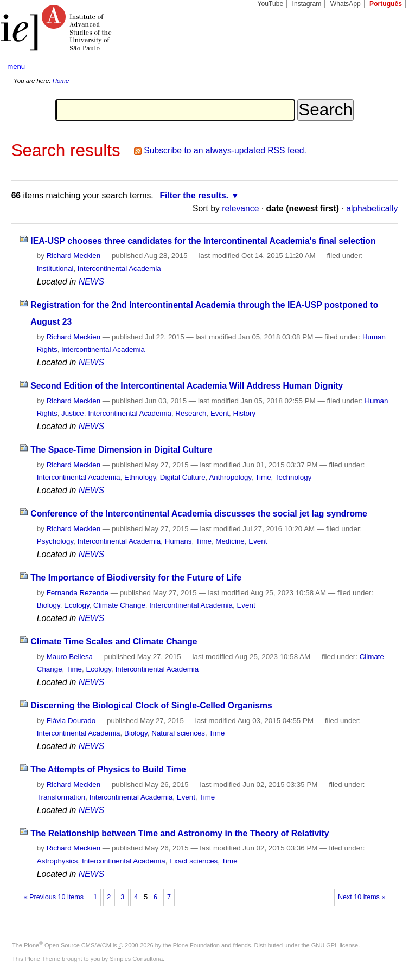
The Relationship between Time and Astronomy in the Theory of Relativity (180, 833)
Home (61, 81)
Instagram (307, 4)
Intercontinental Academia (119, 269)
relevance (240, 208)
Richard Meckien (74, 256)
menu (16, 66)
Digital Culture (183, 477)
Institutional (55, 269)
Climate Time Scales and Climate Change (114, 641)
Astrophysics (57, 861)
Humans (178, 541)
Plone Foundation (196, 945)
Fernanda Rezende (78, 593)
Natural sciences (178, 733)
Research (191, 413)
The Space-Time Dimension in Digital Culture (121, 450)
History (245, 413)
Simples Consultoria (136, 959)
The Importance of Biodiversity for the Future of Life (136, 578)
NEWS (91, 282)
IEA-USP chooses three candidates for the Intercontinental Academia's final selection (203, 241)
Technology (293, 477)
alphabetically (372, 208)
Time (263, 477)
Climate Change (119, 605)
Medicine (230, 541)
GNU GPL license (335, 945)
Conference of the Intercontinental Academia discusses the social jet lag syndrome (199, 514)
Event (220, 413)
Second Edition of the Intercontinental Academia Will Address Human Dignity (187, 386)
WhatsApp (346, 4)
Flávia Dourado (71, 721)
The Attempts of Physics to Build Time (108, 769)
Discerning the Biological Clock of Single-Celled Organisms (151, 705)
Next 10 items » (362, 897)
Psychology (55, 541)
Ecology (77, 605)
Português (386, 4)
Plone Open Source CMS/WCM (68, 945)
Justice (73, 413)
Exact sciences (193, 861)
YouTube (271, 4)
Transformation (61, 797)
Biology (49, 605)
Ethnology (140, 477)
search (380, 67)
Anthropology (230, 477)
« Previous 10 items (54, 897)
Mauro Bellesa (70, 657)
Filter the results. (194, 195)
